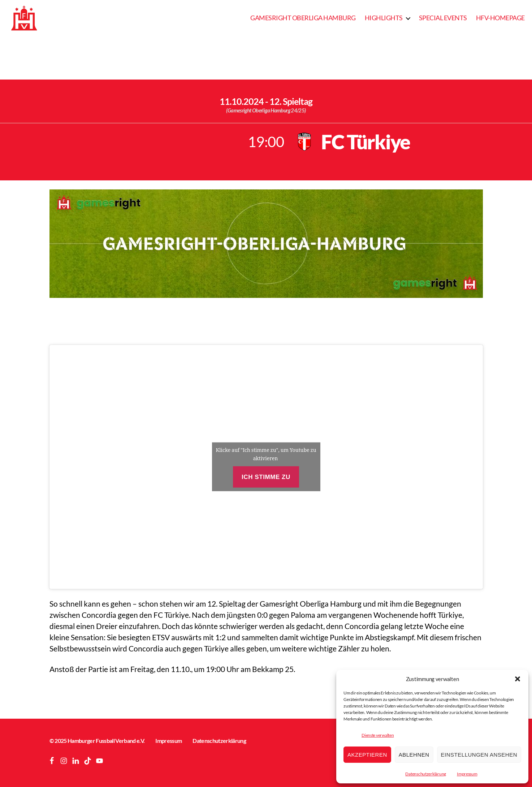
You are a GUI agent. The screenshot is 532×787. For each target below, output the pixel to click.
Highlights (384, 18)
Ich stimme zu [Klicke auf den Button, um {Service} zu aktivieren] (266, 477)
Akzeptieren (367, 755)
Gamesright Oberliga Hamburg (303, 18)
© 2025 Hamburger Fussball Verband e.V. (97, 741)
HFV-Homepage (500, 18)
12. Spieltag (291, 101)
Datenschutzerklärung (426, 774)
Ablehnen (414, 755)
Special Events (443, 18)
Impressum (467, 774)
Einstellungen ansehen (479, 755)
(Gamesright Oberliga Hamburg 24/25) (266, 110)
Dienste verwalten (378, 735)
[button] (518, 679)
